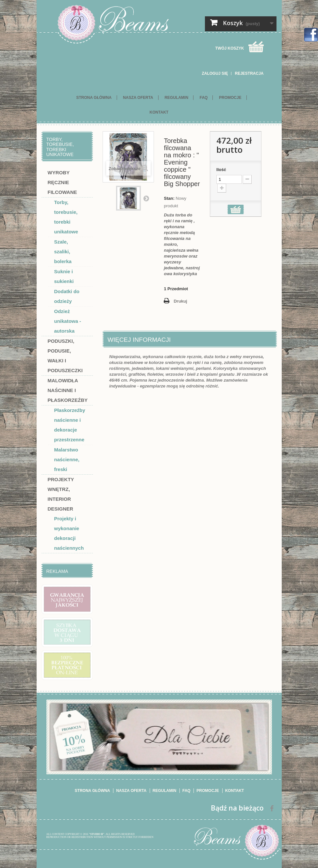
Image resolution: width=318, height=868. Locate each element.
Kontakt (159, 112)
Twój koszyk (229, 48)
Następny (146, 198)
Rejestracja (249, 73)
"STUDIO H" (97, 834)
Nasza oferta (138, 98)
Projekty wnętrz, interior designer (61, 494)
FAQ (204, 98)
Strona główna (94, 98)
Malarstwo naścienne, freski (67, 459)
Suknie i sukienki (64, 276)
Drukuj (180, 301)
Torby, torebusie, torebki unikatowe (66, 217)
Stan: (169, 198)
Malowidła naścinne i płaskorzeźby (68, 390)
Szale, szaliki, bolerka (63, 252)
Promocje (230, 98)
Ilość (221, 170)
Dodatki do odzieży (67, 296)
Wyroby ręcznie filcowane (62, 182)
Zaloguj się (215, 73)
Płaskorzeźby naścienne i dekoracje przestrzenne (70, 425)
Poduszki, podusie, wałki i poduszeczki (65, 356)
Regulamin (176, 98)
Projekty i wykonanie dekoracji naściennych (69, 533)
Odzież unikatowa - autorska (68, 321)
